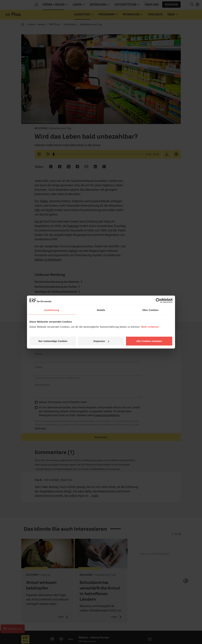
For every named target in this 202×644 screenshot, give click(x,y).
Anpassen (101, 341)
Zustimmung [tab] (52, 310)
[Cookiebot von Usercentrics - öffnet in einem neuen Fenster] (158, 300)
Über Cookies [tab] (150, 310)
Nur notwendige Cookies (53, 341)
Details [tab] (101, 310)
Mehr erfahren (150, 327)
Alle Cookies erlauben (149, 341)
